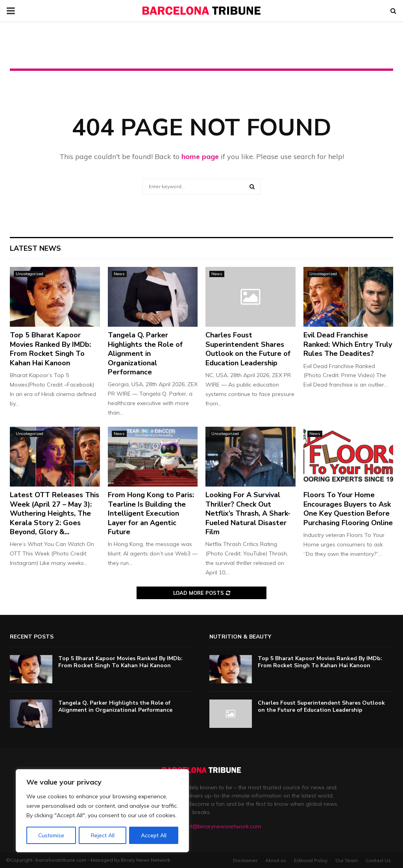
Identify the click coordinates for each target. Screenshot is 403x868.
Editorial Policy (311, 860)
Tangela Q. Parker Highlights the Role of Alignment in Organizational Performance (145, 353)
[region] (102, 811)
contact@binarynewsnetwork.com (217, 826)
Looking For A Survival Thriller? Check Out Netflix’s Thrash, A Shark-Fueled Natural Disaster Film (248, 513)
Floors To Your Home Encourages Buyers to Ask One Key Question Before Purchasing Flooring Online (348, 509)
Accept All (154, 835)
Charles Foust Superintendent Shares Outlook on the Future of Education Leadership (248, 349)
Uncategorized (30, 274)
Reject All (103, 835)
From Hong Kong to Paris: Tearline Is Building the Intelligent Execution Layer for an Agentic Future (151, 513)
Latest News (35, 248)
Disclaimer (245, 860)
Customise (51, 835)
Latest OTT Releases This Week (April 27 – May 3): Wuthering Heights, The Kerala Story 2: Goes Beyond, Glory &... (55, 513)
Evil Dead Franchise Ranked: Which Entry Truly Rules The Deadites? (348, 344)
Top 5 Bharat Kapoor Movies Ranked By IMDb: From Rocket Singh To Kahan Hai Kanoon (50, 349)
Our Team (347, 860)
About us (276, 860)
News (119, 274)
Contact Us (378, 860)
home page (200, 156)
